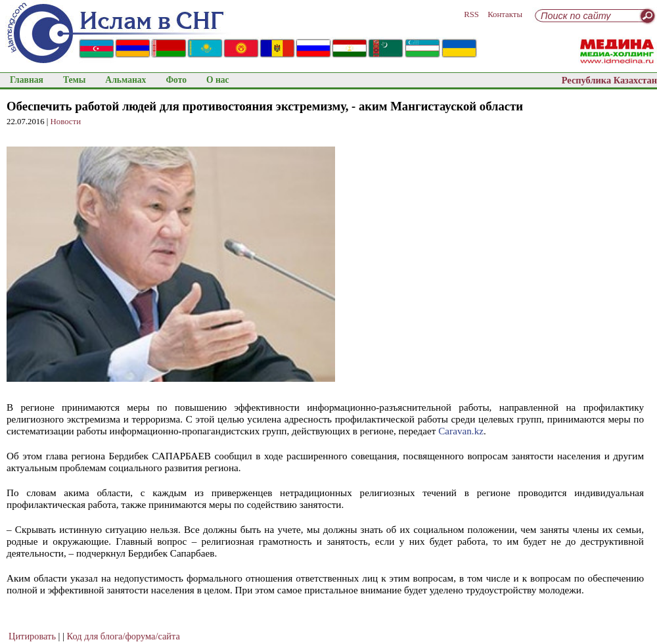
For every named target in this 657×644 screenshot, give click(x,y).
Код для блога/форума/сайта (124, 636)
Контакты (505, 14)
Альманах (125, 80)
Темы (74, 80)
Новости (66, 122)
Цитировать (32, 636)
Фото (176, 80)
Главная (27, 80)
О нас (218, 80)
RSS (471, 14)
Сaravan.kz (461, 431)
